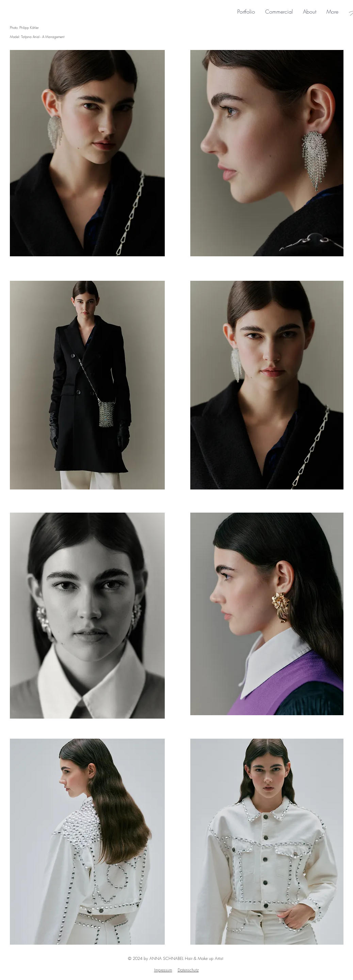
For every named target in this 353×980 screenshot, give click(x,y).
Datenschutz (188, 970)
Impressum (163, 970)
